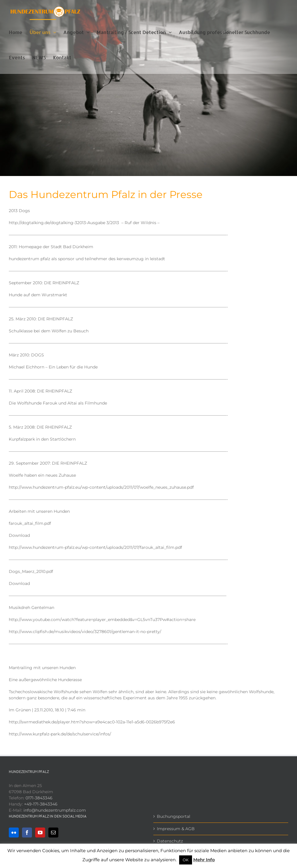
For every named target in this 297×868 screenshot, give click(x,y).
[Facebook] (27, 833)
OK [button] (186, 860)
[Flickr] (14, 833)
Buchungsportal (174, 816)
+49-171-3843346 (41, 804)
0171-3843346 (39, 798)
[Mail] (53, 833)
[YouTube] (40, 833)
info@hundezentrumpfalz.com (55, 810)
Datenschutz (170, 841)
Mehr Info (204, 860)
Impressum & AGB (176, 829)
